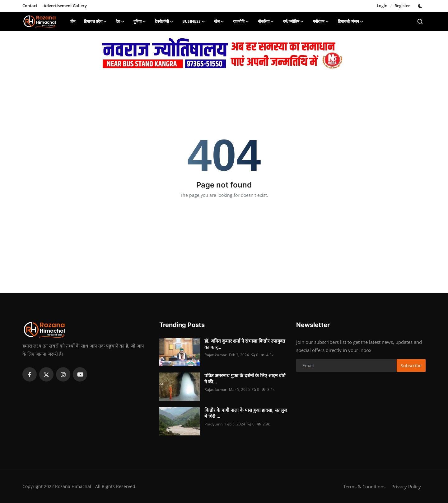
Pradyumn (214, 424)
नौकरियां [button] (266, 21)
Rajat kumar (215, 355)
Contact (30, 6)
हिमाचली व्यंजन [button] (351, 21)
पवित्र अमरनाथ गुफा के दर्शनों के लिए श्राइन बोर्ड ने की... (245, 379)
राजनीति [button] (241, 21)
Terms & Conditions (364, 486)
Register (402, 6)
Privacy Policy (406, 486)
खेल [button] (219, 21)
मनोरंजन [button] (321, 21)
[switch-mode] (421, 6)
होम (73, 21)
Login (382, 6)
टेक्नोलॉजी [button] (164, 21)
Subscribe (411, 365)
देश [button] (120, 21)
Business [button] (194, 21)
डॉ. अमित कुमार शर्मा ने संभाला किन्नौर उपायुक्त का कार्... (245, 344)
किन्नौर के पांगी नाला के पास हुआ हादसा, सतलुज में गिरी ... (246, 413)
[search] (420, 21)
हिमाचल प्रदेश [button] (96, 21)
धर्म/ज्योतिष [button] (293, 21)
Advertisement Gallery (65, 6)
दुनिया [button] (140, 21)
